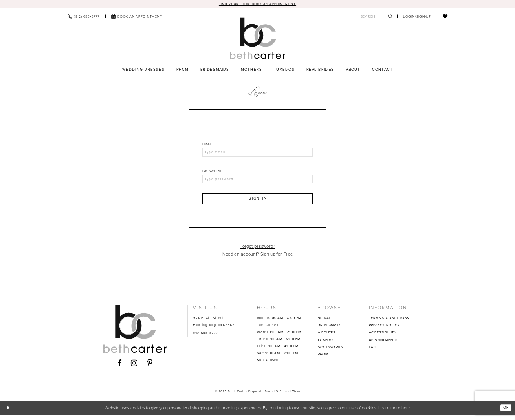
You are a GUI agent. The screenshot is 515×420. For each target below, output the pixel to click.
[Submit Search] (390, 17)
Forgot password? (257, 251)
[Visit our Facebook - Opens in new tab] (120, 369)
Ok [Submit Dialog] (505, 413)
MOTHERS (327, 338)
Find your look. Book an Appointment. (257, 4)
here (406, 413)
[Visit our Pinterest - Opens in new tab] (150, 369)
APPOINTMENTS (383, 345)
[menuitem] (84, 17)
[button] (417, 17)
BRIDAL (324, 323)
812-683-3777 (206, 338)
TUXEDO (325, 345)
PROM (323, 360)
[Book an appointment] (137, 17)
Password (212, 173)
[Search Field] (377, 17)
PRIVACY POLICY (385, 330)
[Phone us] (84, 17)
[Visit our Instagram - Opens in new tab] (134, 369)
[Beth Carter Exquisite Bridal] (257, 39)
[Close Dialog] (9, 413)
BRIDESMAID (329, 330)
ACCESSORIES (331, 352)
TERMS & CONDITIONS (389, 323)
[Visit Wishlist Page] (445, 17)
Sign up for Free (277, 260)
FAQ (373, 352)
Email (208, 145)
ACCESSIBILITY (383, 338)
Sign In (258, 203)
